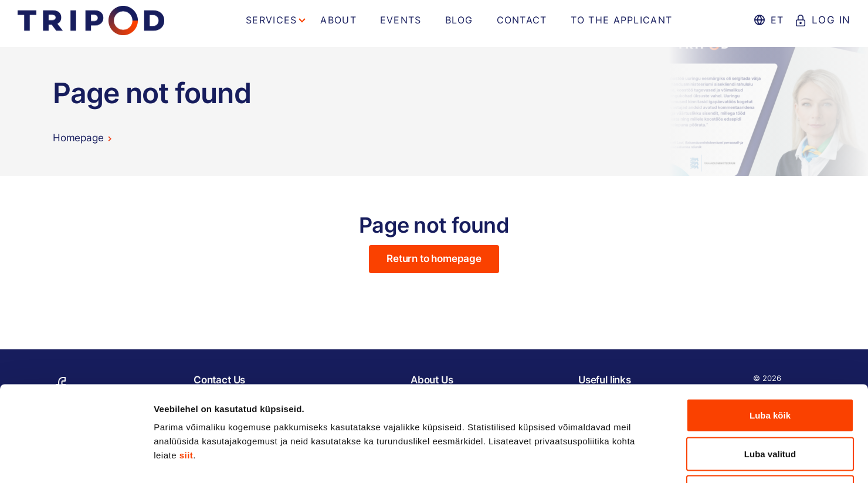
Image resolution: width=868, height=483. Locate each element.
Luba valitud (770, 368)
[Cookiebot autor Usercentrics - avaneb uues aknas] (76, 460)
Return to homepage (434, 258)
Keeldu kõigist (770, 406)
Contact (522, 20)
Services (271, 20)
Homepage (78, 138)
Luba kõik (770, 329)
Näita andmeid (606, 460)
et (777, 20)
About (338, 20)
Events (401, 20)
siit (187, 369)
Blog (459, 20)
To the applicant (621, 20)
